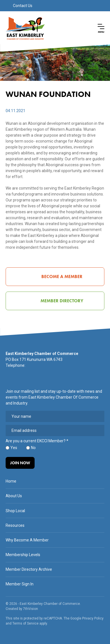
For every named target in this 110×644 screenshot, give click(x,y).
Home (11, 481)
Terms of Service (25, 623)
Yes (14, 448)
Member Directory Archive (29, 569)
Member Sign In (20, 584)
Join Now (20, 463)
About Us (14, 496)
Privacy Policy (93, 618)
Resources (15, 525)
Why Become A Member (27, 540)
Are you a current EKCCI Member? (37, 441)
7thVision (31, 609)
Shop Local (15, 511)
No (33, 448)
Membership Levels (23, 555)
